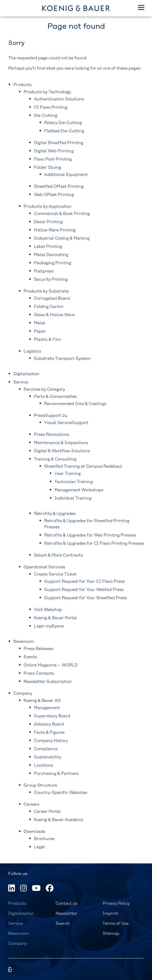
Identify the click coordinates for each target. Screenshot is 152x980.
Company (18, 944)
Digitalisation (21, 913)
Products (17, 903)
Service (16, 924)
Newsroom (19, 934)
